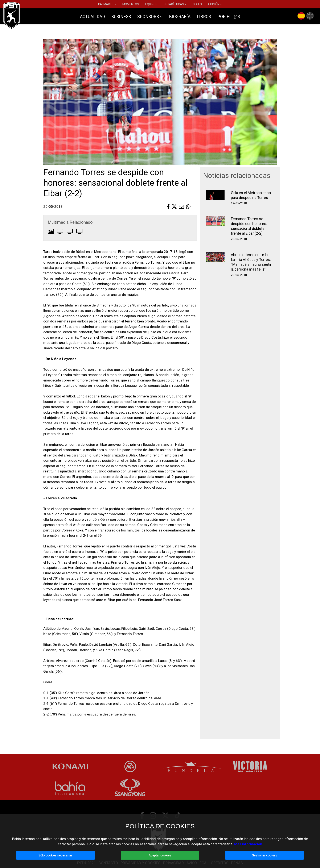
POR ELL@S (229, 17)
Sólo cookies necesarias (56, 855)
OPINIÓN (215, 4)
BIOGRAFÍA (180, 17)
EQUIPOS (151, 4)
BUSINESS (121, 17)
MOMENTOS (131, 4)
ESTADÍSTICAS (175, 4)
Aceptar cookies (160, 855)
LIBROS (204, 17)
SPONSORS (150, 17)
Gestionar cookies (264, 855)
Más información (248, 844)
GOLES (197, 4)
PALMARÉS (107, 4)
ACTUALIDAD (92, 17)
